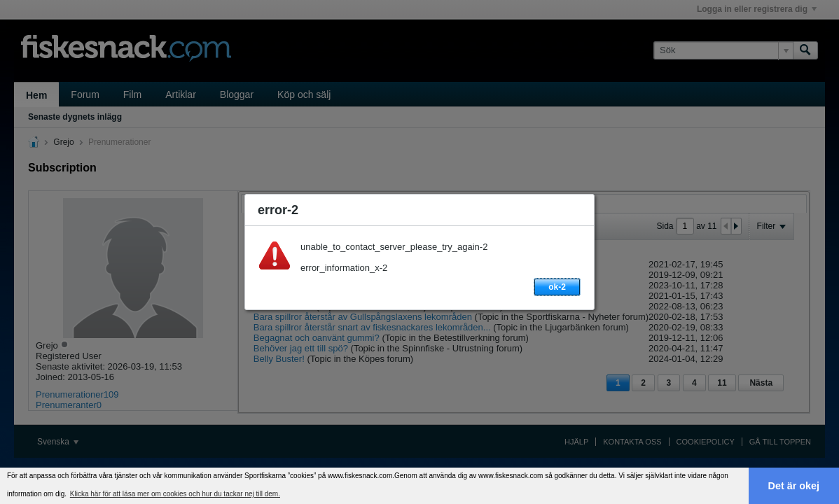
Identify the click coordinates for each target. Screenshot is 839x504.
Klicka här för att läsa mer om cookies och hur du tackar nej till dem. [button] (175, 494)
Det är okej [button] (794, 486)
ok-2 (557, 287)
